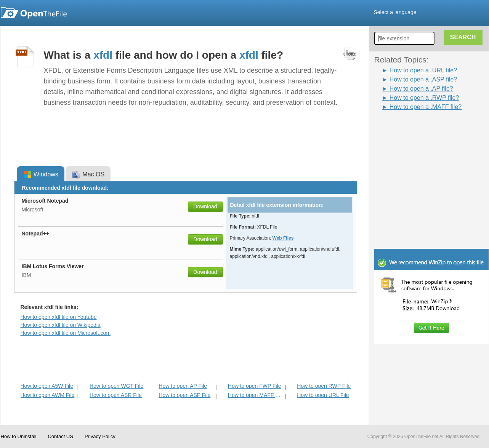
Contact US (60, 436)
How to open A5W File (47, 386)
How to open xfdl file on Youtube (59, 317)
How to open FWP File (255, 386)
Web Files (283, 238)
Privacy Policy (100, 436)
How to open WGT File (116, 386)
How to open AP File (183, 386)
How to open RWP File (324, 386)
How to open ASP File (184, 395)
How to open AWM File (48, 395)
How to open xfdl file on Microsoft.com (66, 333)
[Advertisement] (420, 129)
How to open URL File (323, 395)
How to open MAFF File (256, 395)
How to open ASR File (116, 395)
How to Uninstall (19, 436)
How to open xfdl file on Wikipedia (61, 325)
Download (205, 206)
